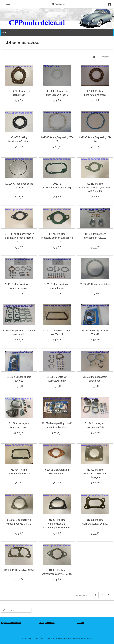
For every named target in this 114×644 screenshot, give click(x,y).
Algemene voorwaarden (11, 623)
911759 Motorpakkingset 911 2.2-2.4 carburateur (57, 425)
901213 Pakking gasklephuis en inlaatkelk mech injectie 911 (19, 238)
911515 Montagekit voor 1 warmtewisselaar (19, 286)
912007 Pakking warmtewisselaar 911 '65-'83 (57, 572)
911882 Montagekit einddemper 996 (95, 425)
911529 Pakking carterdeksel (95, 284)
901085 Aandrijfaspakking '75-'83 (57, 139)
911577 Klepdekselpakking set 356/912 (57, 332)
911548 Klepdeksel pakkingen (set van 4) (19, 332)
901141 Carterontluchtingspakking (57, 186)
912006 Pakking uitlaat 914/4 (19, 570)
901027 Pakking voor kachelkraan (19, 93)
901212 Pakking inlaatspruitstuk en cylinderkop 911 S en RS (95, 188)
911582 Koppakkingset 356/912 (19, 379)
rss (54, 639)
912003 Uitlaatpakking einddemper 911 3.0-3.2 (19, 522)
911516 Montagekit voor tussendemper (57, 286)
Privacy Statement (47, 623)
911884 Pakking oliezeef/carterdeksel (19, 472)
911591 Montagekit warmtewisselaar (57, 379)
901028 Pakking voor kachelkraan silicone (57, 93)
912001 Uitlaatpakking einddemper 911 (57, 472)
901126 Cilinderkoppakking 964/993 (19, 186)
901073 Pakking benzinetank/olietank (19, 139)
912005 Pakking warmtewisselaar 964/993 (95, 522)
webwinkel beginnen (64, 639)
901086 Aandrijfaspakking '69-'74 (95, 139)
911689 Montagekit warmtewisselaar (19, 425)
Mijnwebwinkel (87, 639)
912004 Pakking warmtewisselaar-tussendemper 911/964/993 (57, 524)
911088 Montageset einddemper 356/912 (95, 236)
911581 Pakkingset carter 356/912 (95, 332)
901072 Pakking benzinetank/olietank (95, 93)
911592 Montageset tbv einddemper (95, 379)
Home (4, 32)
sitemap (49, 639)
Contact (80, 623)
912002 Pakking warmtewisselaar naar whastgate (95, 473)
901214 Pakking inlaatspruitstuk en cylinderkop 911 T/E (57, 238)
